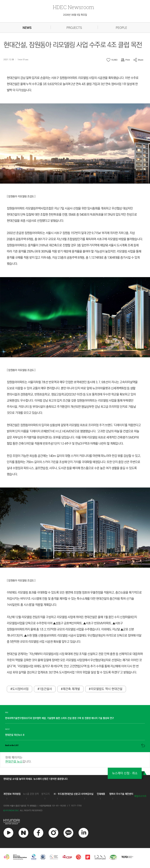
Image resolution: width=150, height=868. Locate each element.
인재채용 (101, 794)
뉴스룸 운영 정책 (31, 794)
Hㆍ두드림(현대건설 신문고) (67, 794)
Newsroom (73, 7)
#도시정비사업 (20, 689)
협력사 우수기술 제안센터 (121, 794)
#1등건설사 (45, 689)
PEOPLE (121, 28)
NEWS (27, 28)
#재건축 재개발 (70, 689)
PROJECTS (74, 28)
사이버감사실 (87, 794)
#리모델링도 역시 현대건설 (106, 689)
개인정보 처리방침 (12, 794)
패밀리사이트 (140, 797)
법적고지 (46, 794)
